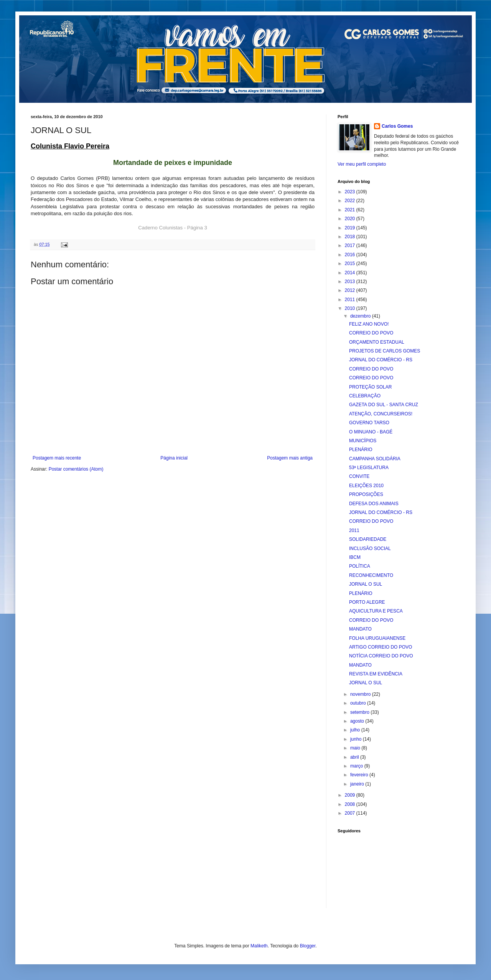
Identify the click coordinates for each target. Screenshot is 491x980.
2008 (351, 804)
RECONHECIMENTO (371, 575)
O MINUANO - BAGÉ (371, 432)
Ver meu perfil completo (362, 164)
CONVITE (359, 476)
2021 (351, 210)
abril (355, 757)
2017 (351, 245)
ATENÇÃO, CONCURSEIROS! (381, 414)
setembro (360, 712)
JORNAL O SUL (366, 584)
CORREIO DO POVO (371, 333)
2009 (351, 795)
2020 (351, 219)
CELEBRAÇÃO (365, 396)
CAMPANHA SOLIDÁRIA (375, 459)
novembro (361, 694)
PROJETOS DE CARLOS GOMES (385, 351)
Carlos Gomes (397, 126)
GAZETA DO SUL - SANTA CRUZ (384, 405)
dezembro (361, 316)
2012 (351, 290)
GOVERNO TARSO (369, 423)
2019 (351, 228)
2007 (351, 813)
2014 (351, 273)
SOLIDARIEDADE (368, 539)
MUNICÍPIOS (363, 441)
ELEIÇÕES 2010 (366, 486)
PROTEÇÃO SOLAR (370, 387)
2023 (351, 192)
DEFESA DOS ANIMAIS (374, 504)
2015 (351, 264)
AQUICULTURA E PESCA (376, 611)
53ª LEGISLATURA (369, 468)
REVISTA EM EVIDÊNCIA (376, 674)
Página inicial (174, 458)
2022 (351, 201)
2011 (351, 300)
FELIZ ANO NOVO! (369, 324)
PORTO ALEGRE (367, 602)
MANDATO (360, 629)
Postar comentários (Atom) (76, 469)
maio (356, 748)
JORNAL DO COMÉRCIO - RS (381, 360)
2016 (351, 255)
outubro (359, 703)
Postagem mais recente (57, 458)
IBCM (355, 557)
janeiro (358, 784)
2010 (351, 308)
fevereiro (360, 775)
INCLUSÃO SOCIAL (370, 548)
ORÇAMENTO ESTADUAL (377, 342)
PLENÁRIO (361, 450)
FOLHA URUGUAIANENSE (377, 638)
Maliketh (259, 946)
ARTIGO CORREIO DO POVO (381, 647)
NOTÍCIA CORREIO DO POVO (381, 656)
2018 (351, 237)
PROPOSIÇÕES (366, 494)
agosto (358, 721)
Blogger (308, 946)
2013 (351, 282)
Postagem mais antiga (290, 458)
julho (356, 730)
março (357, 766)
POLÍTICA (360, 566)
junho (357, 739)
